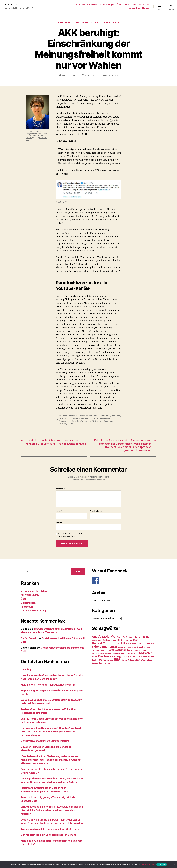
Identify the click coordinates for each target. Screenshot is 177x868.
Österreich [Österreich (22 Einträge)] (107, 663)
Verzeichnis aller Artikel (86, 5)
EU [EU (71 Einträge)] (123, 643)
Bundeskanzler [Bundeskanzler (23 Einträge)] (97, 640)
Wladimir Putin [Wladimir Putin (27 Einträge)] (147, 660)
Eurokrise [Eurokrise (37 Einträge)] (137, 644)
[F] (124, 581)
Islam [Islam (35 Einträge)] (130, 650)
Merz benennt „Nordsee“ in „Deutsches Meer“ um (48, 685)
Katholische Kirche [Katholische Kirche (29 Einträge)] (113, 653)
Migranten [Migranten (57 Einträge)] (146, 653)
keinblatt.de (12, 5)
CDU (61, 418)
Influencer (95, 418)
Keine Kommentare (110, 75)
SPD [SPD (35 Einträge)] (145, 656)
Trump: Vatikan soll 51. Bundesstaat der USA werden (51, 829)
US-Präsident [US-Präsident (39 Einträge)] (106, 660)
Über (119, 5)
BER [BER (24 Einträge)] (140, 637)
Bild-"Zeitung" (94, 416)
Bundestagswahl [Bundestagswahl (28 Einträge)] (109, 640)
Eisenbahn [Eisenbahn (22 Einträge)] (117, 644)
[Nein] (174, 864)
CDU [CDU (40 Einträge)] (120, 640)
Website (59, 522)
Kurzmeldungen (107, 5)
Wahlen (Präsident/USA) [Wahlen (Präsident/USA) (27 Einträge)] (131, 660)
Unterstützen (130, 5)
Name (59, 511)
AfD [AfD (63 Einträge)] (94, 637)
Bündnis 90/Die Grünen (111, 416)
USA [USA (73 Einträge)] (117, 660)
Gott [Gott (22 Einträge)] (129, 647)
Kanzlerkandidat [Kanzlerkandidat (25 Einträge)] (98, 653)
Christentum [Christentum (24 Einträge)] (127, 640)
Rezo (74, 421)
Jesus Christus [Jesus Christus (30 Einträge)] (140, 650)
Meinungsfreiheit (107, 418)
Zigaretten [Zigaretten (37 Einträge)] (97, 663)
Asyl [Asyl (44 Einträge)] (125, 637)
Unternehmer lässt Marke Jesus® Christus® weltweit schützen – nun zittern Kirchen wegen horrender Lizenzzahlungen (51, 732)
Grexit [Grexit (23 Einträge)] (134, 647)
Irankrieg (26, 670)
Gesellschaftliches (69, 23)
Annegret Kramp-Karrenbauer (75, 416)
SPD (92, 421)
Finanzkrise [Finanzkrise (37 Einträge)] (148, 644)
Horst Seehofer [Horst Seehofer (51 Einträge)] (117, 650)
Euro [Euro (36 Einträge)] (128, 644)
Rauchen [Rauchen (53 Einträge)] (103, 656)
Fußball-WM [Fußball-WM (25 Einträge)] (123, 647)
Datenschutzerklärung (139, 8)
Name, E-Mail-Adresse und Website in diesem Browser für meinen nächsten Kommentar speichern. (86, 535)
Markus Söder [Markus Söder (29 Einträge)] (127, 653)
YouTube (63, 424)
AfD (60, 416)
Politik (94, 23)
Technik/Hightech (110, 23)
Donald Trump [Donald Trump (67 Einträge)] (102, 643)
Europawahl (73, 418)
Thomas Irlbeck (72, 75)
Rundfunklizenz (83, 421)
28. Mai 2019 (90, 75)
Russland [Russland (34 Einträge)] (137, 656)
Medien (85, 23)
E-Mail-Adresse (97, 511)
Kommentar (61, 489)
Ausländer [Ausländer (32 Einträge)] (133, 637)
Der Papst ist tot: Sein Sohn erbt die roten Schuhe (49, 835)
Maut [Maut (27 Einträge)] (136, 653)
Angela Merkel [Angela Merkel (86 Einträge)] (110, 636)
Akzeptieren (162, 864)
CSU (65, 418)
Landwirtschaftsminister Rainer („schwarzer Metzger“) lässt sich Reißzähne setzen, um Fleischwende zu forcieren (52, 810)
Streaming (99, 421)
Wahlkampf (109, 421)
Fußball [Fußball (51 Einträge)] (113, 647)
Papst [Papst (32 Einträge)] (94, 657)
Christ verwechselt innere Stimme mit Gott (45, 741)
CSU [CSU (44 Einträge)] (135, 640)
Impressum (144, 5)
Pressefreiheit (65, 421)
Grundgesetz (84, 418)
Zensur (70, 424)
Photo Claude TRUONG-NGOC (36, 137)
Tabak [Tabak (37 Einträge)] (151, 656)
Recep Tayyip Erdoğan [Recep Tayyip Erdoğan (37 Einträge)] (121, 656)
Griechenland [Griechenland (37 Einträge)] (143, 647)
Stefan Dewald (29, 638)
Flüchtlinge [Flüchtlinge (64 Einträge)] (100, 647)
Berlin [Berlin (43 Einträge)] (146, 637)
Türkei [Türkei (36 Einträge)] (95, 660)
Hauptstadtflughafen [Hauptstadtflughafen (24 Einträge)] (99, 650)
